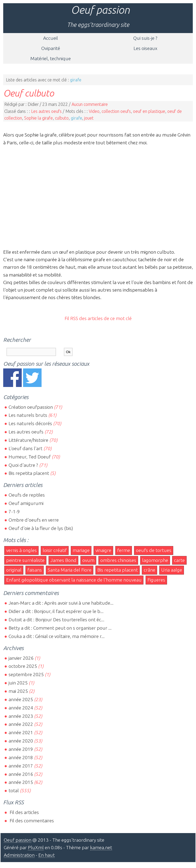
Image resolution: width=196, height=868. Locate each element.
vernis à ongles (21, 550)
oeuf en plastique (149, 111)
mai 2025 (18, 691)
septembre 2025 (26, 674)
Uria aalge (172, 570)
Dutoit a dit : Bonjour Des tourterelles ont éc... (56, 620)
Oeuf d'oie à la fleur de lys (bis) (41, 528)
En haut (47, 855)
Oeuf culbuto (29, 93)
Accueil (51, 38)
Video (94, 111)
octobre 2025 (23, 666)
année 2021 (21, 732)
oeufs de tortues (154, 550)
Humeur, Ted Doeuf (30, 457)
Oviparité (51, 48)
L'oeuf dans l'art (25, 448)
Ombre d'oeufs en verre (34, 520)
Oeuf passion (100, 10)
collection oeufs (116, 111)
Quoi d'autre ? (23, 465)
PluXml (36, 847)
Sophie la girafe (38, 118)
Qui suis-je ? (145, 38)
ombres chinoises (118, 560)
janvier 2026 (21, 658)
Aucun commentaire (90, 104)
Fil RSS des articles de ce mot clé (98, 318)
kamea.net (101, 847)
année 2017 (21, 766)
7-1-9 (14, 512)
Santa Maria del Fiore (70, 570)
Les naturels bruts (28, 415)
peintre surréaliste (25, 560)
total (14, 790)
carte (179, 560)
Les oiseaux (145, 48)
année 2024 (21, 708)
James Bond (63, 560)
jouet (89, 118)
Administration (19, 855)
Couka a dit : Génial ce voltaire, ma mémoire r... (57, 636)
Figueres (156, 580)
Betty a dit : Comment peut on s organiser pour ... (60, 628)
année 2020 (21, 741)
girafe (76, 118)
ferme (124, 550)
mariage (81, 550)
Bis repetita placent (29, 473)
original (14, 570)
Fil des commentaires (31, 821)
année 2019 (21, 749)
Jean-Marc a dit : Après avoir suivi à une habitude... (61, 603)
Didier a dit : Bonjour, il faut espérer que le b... (56, 611)
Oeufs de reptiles (27, 495)
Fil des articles (24, 812)
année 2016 (21, 774)
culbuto (62, 118)
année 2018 (21, 757)
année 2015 (21, 782)
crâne (149, 570)
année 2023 (21, 716)
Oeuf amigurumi (26, 503)
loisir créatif (55, 550)
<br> (98, 196)
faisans (35, 570)
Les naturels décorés (30, 423)
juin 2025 (18, 683)
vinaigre (103, 550)
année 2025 (21, 699)
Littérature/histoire (28, 440)
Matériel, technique (51, 58)
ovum (88, 560)
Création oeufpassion (31, 407)
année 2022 (21, 724)
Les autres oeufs (46, 111)
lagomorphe (155, 560)
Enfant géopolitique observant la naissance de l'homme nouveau (74, 580)
